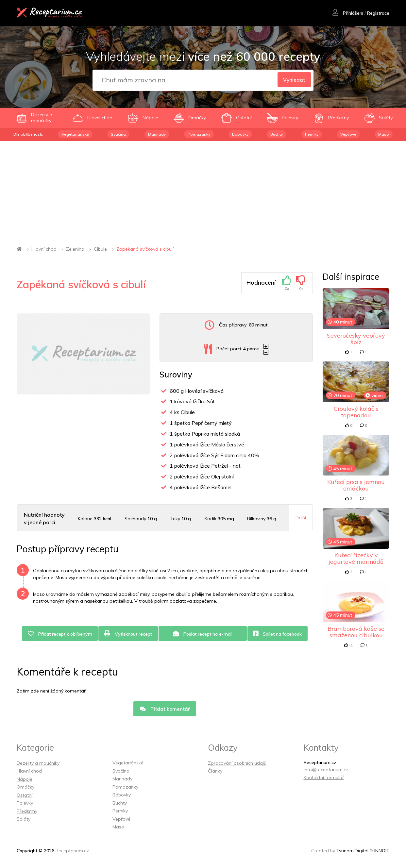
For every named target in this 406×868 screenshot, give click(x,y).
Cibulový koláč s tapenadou (356, 412)
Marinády (157, 134)
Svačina (118, 134)
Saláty (24, 820)
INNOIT (382, 852)
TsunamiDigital (352, 852)
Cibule (100, 249)
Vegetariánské (75, 134)
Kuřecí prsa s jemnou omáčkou (356, 485)
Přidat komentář (165, 709)
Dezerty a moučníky (38, 764)
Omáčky (25, 788)
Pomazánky (199, 134)
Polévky (25, 804)
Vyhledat (293, 80)
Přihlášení (347, 13)
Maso (384, 134)
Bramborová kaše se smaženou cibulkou (356, 632)
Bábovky (240, 134)
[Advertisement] (203, 190)
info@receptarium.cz (326, 771)
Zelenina (75, 249)
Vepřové (348, 134)
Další (301, 518)
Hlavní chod (44, 249)
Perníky (312, 134)
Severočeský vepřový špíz (356, 339)
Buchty (277, 134)
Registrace (378, 13)
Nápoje (25, 780)
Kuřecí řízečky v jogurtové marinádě (356, 558)
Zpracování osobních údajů (237, 764)
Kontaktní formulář (324, 779)
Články (215, 772)
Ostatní (25, 796)
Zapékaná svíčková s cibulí (145, 249)
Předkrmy (27, 812)
